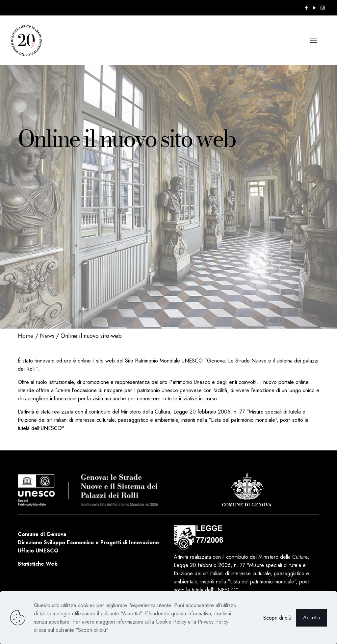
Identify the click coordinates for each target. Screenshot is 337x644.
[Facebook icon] (306, 8)
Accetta (312, 617)
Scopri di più (277, 618)
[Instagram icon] (323, 8)
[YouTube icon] (314, 8)
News (47, 336)
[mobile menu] (313, 40)
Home (26, 336)
